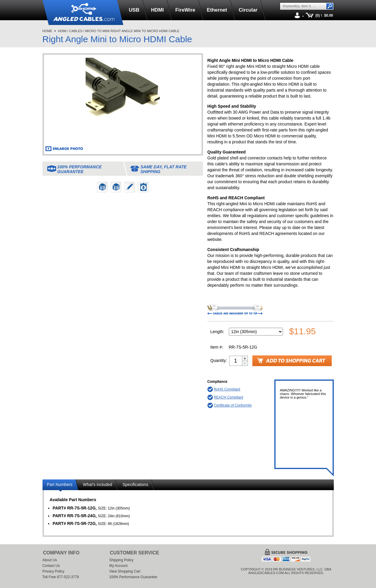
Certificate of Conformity (233, 405)
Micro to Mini (97, 31)
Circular (248, 10)
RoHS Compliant (227, 389)
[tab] (60, 486)
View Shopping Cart (125, 571)
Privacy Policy (54, 571)
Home (48, 31)
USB (134, 10)
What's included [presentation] (97, 484)
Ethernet (217, 10)
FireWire (185, 10)
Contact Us (51, 566)
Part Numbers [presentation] (60, 484)
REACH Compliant (229, 397)
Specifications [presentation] (135, 484)
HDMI (157, 10)
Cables (76, 31)
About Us (50, 560)
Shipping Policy (121, 560)
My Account (118, 566)
